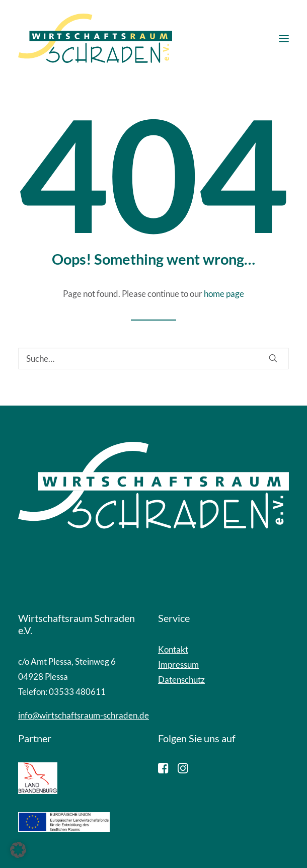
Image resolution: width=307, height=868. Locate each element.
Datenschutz (181, 680)
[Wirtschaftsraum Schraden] (95, 39)
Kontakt (173, 649)
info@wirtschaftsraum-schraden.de (84, 715)
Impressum (178, 664)
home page (224, 294)
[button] (284, 39)
